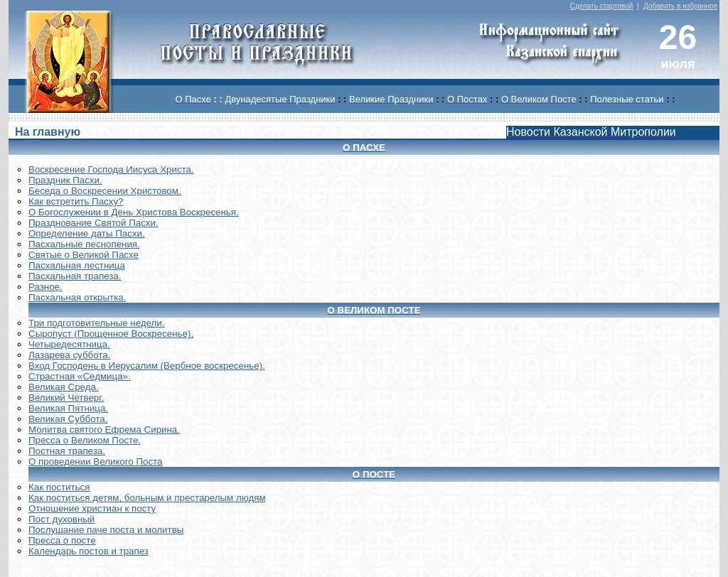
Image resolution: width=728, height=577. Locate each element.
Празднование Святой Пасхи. (93, 223)
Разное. (45, 287)
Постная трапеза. (67, 451)
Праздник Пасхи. (65, 180)
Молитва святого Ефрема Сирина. (104, 430)
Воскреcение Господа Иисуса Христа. (111, 169)
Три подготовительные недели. (97, 323)
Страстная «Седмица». (80, 376)
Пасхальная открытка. (77, 297)
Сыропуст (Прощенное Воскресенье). (111, 334)
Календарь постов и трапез (89, 551)
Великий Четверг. (66, 398)
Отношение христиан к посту (92, 508)
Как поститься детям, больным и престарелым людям (147, 498)
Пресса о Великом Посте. (85, 440)
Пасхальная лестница (77, 265)
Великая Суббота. (68, 419)
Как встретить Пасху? (76, 201)
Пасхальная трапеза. (75, 276)
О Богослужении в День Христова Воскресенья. (134, 212)
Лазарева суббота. (69, 355)
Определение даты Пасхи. (87, 233)
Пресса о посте (62, 540)
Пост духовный (61, 519)
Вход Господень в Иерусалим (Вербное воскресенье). (147, 366)
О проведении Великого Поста (96, 462)
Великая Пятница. (68, 408)
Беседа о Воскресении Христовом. (105, 191)
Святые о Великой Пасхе (84, 255)
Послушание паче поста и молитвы (106, 530)
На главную (48, 132)
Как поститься (59, 487)
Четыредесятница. (69, 344)
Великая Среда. (64, 387)
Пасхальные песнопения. (84, 244)
